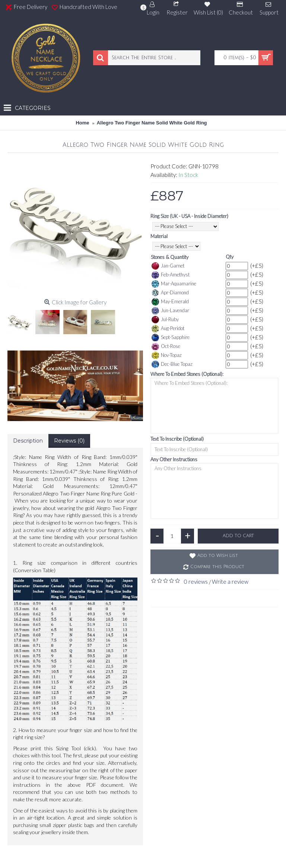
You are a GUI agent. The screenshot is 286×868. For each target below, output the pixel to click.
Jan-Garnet (168, 266)
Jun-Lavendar (170, 311)
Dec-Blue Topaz (172, 364)
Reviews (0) (69, 441)
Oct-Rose (166, 346)
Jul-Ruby (165, 320)
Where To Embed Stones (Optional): (187, 374)
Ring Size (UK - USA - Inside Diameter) (189, 216)
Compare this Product (217, 567)
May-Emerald (170, 302)
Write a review (230, 582)
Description (28, 441)
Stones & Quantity (170, 257)
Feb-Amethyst (171, 275)
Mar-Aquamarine (174, 284)
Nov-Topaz (167, 355)
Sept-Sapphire (171, 338)
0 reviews (196, 582)
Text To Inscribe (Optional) (177, 439)
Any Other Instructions (174, 459)
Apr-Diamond (170, 293)
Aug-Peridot (168, 329)
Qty (230, 257)
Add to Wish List (218, 556)
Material (159, 236)
